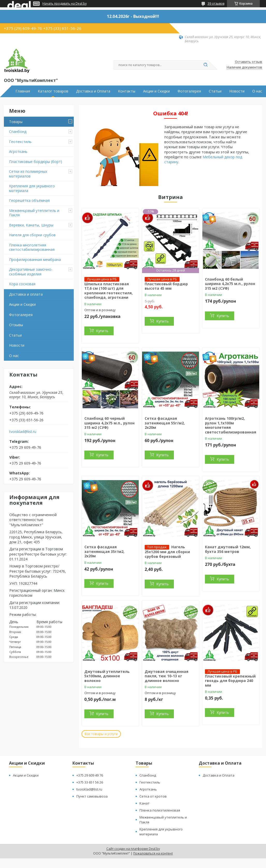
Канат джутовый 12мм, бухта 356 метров (228, 549)
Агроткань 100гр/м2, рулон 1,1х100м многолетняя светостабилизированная (231, 425)
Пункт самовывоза (92, 796)
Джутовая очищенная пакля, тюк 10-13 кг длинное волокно (167, 676)
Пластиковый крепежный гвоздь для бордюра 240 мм (230, 681)
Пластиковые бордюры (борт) (36, 162)
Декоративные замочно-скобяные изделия (31, 272)
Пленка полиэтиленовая (160, 810)
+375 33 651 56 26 (90, 782)
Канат (145, 803)
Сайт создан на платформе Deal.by (133, 849)
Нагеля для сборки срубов (32, 235)
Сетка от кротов (153, 796)
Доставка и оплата (26, 294)
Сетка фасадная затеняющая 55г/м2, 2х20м (165, 423)
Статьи (215, 91)
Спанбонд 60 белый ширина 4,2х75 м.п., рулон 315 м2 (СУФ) (230, 284)
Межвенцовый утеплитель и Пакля (34, 213)
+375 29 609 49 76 (90, 775)
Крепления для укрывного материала (32, 188)
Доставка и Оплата (93, 91)
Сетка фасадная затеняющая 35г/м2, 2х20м (104, 551)
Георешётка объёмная (29, 200)
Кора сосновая (22, 284)
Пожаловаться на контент (153, 853)
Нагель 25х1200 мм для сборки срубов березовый (167, 552)
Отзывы (16, 325)
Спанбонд (18, 131)
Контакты (127, 91)
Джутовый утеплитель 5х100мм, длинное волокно (107, 676)
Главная (23, 91)
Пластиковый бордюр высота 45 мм (166, 286)
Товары (16, 122)
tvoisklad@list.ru (23, 432)
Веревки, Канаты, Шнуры (31, 225)
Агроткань (18, 151)
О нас (257, 91)
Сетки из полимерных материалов (28, 174)
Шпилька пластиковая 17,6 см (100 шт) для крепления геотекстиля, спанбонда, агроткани (109, 291)
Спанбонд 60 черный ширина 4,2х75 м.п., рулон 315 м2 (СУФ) (109, 423)
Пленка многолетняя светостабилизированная (32, 247)
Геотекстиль (20, 142)
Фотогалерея (189, 91)
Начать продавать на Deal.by (65, 4)
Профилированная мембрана (35, 259)
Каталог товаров (53, 91)
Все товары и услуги (101, 734)
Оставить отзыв (249, 62)
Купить (102, 331)
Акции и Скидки (156, 91)
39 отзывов (216, 3)
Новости (237, 91)
